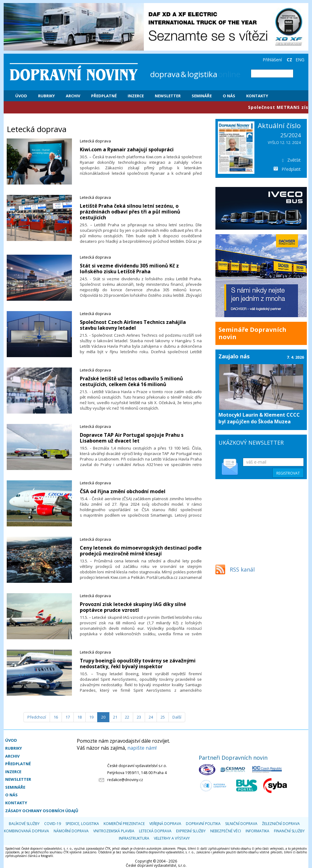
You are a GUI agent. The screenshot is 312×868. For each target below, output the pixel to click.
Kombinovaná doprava (27, 831)
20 (103, 717)
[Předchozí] (37, 717)
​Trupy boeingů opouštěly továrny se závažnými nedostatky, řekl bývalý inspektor (138, 664)
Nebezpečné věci (226, 831)
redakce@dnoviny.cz (125, 780)
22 (127, 717)
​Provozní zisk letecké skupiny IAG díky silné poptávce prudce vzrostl (133, 607)
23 (139, 717)
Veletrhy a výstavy (172, 838)
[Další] (177, 717)
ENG (300, 60)
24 (151, 717)
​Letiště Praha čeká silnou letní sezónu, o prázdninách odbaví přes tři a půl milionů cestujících (130, 212)
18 (80, 717)
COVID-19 (53, 824)
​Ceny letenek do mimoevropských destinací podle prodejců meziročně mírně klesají (141, 551)
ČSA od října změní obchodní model (123, 491)
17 (68, 717)
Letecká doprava (95, 141)
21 (115, 717)
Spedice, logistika (82, 824)
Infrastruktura (134, 838)
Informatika (257, 831)
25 (163, 717)
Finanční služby (289, 831)
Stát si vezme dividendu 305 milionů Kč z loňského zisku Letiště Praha (129, 269)
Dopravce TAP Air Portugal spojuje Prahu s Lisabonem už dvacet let (132, 438)
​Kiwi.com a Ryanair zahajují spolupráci (127, 149)
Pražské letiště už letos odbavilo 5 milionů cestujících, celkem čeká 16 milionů (131, 381)
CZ (289, 60)
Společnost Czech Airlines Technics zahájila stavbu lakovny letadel (133, 325)
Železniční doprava (281, 824)
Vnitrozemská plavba (114, 831)
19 (91, 717)
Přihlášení (272, 60)
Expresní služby (191, 831)
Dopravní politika (203, 824)
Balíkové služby (24, 824)
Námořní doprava (71, 831)
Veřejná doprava (165, 824)
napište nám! (142, 748)
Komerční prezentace (124, 824)
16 (56, 717)
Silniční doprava (241, 824)
